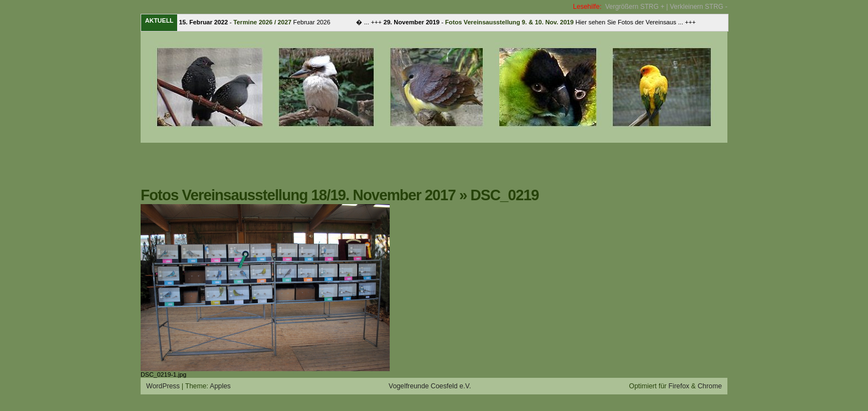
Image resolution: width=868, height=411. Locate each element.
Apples (220, 386)
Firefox (679, 386)
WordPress (163, 386)
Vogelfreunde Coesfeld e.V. (430, 386)
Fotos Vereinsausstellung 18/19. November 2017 (298, 195)
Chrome (710, 386)
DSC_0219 (505, 195)
